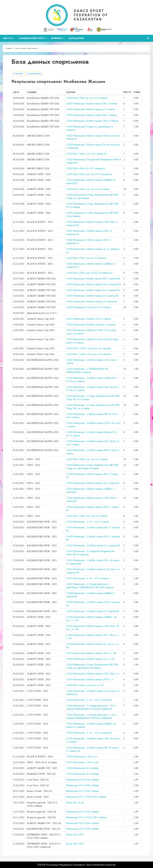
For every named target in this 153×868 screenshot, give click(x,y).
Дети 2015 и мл (75, 803)
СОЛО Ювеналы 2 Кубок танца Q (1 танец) (91, 109)
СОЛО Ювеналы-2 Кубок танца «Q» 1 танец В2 (93, 483)
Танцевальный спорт (32, 38)
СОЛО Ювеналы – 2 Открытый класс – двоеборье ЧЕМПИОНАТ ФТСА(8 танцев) (90, 586)
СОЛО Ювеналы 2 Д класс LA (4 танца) (88, 307)
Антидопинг (76, 38)
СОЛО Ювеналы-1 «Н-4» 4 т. (82, 757)
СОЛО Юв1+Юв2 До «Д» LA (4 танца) (87, 98)
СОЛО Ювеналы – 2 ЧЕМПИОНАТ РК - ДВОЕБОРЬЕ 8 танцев (88, 370)
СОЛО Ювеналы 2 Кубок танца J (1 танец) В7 (92, 301)
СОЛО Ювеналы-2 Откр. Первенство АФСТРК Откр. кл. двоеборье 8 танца (92, 467)
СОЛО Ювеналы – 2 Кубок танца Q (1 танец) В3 (93, 545)
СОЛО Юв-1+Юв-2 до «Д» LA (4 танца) (88, 189)
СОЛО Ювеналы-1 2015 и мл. (83, 762)
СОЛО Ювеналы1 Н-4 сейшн (83, 768)
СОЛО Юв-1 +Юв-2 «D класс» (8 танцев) (89, 354)
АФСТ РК (8, 38)
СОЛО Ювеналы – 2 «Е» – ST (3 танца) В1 (89, 733)
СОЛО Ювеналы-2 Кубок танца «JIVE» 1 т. (90, 679)
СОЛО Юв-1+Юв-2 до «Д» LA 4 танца (87, 459)
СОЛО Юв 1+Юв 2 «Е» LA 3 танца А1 (86, 154)
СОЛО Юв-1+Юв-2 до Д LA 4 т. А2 (85, 685)
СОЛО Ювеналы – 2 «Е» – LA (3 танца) (88, 522)
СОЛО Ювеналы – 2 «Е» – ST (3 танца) (87, 578)
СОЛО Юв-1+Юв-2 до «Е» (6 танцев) (86, 258)
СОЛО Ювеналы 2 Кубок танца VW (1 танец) (92, 104)
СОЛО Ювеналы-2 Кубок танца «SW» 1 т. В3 (91, 653)
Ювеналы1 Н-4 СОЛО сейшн (83, 780)
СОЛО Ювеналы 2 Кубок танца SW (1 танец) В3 (93, 279)
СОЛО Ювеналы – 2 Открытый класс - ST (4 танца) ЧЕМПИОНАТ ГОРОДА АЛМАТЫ (91, 707)
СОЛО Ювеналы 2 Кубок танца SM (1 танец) (91, 115)
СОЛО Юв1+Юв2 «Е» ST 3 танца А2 (86, 168)
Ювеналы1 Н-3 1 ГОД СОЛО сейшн (86, 797)
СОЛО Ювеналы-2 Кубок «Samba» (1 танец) (91, 325)
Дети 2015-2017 (75, 835)
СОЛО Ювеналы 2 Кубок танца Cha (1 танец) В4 (93, 284)
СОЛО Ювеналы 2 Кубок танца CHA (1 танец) (92, 121)
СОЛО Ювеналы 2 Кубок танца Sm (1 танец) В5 (93, 290)
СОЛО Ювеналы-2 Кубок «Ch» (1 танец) (89, 319)
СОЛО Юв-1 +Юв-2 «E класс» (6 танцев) (88, 348)
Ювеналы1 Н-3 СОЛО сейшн (83, 785)
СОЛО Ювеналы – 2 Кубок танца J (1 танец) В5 (93, 611)
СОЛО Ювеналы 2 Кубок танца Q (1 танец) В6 (92, 296)
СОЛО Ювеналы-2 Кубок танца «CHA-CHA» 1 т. (93, 674)
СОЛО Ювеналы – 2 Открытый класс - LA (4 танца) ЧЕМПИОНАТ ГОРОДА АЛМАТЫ (91, 716)
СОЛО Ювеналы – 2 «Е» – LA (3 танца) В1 (89, 700)
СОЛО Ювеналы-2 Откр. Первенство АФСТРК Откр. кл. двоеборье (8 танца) (92, 666)
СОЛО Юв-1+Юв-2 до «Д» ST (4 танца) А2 (89, 273)
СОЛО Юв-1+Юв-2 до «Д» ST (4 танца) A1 (89, 174)
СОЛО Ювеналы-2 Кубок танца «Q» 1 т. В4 (90, 659)
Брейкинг (57, 38)
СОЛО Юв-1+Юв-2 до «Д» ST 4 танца (87, 516)
